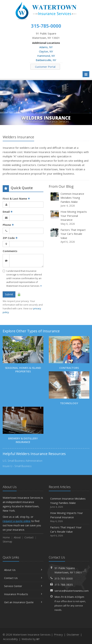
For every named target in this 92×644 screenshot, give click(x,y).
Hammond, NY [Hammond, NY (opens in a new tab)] (46, 56)
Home (6, 537)
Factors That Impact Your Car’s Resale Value (69, 236)
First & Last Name (16, 198)
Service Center (23, 586)
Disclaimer (73, 634)
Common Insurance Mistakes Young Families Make (69, 200)
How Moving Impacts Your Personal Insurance (69, 218)
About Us (23, 570)
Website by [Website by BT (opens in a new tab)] (31, 639)
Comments (10, 251)
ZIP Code (10, 238)
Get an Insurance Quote (23, 602)
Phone (8, 225)
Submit (9, 294)
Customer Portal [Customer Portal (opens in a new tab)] (45, 67)
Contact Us (23, 578)
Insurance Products (23, 594)
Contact (29, 537)
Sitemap (7, 542)
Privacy (58, 634)
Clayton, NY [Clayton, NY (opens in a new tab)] (46, 51)
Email (8, 212)
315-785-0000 (64, 578)
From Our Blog (61, 186)
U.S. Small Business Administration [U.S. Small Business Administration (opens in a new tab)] (23, 461)
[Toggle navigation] (86, 74)
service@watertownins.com (72, 591)
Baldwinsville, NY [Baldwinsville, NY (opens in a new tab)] (46, 60)
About (17, 537)
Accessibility (10, 639)
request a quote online (17, 521)
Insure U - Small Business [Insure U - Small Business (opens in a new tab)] (17, 466)
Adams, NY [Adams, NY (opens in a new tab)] (46, 47)
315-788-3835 (64, 585)
